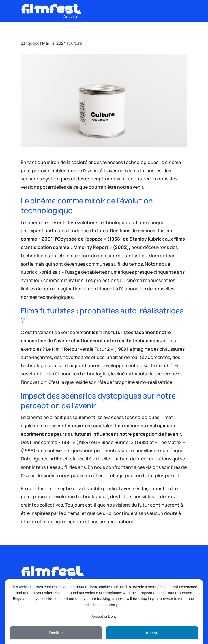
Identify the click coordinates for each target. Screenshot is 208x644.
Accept (152, 633)
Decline (56, 633)
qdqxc (33, 43)
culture (75, 43)
